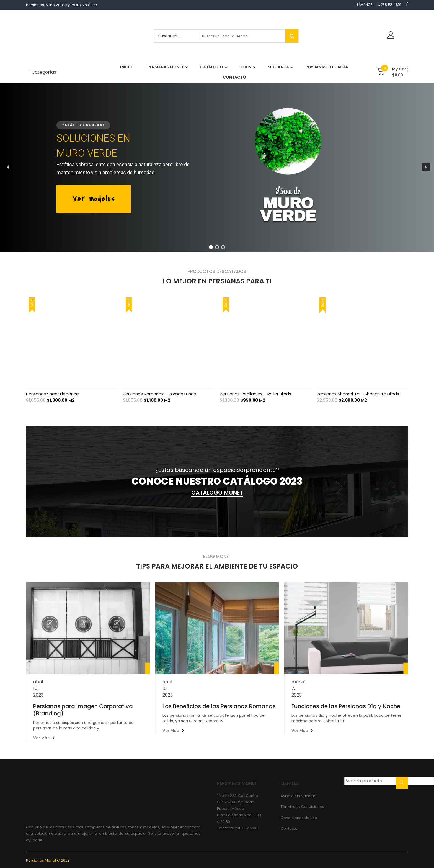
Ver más (41, 738)
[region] (217, 167)
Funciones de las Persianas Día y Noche (346, 706)
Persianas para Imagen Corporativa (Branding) (83, 710)
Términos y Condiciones (302, 807)
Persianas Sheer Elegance (52, 394)
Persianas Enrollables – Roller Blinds (255, 394)
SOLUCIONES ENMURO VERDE (93, 146)
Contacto (289, 829)
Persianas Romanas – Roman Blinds (159, 394)
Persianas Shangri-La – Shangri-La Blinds (358, 394)
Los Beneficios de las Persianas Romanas (219, 706)
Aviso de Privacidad (299, 796)
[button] (8, 167)
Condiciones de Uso (299, 818)
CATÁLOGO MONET (217, 493)
